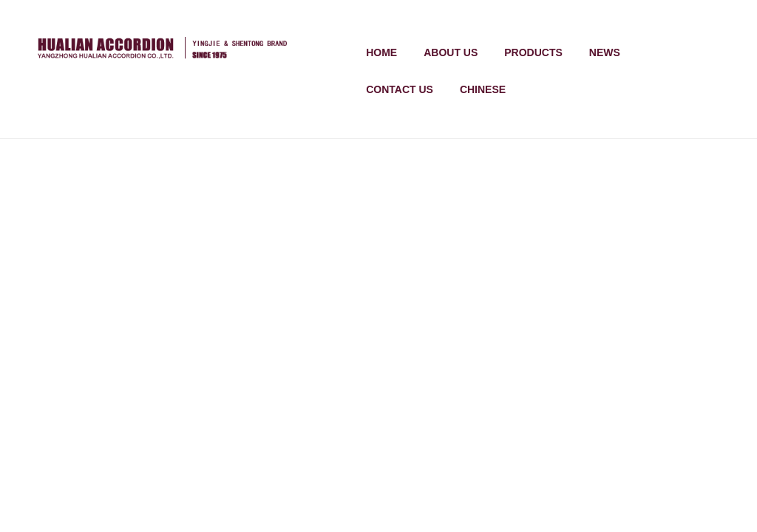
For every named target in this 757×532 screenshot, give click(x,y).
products (533, 52)
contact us (400, 89)
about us (451, 52)
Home (381, 52)
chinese (483, 89)
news (605, 52)
